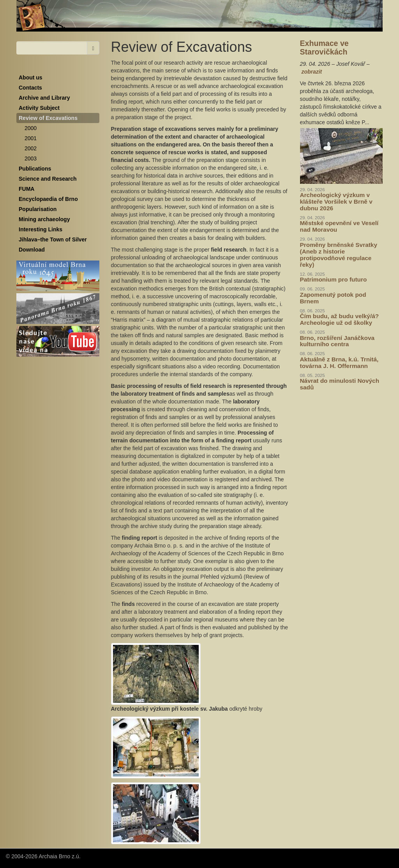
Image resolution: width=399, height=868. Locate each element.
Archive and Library (44, 98)
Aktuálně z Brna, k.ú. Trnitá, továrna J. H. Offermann (339, 363)
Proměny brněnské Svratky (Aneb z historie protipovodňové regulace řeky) (339, 255)
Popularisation (38, 209)
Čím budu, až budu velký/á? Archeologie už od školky (340, 319)
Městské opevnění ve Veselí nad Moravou (339, 226)
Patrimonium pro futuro (334, 279)
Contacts (30, 88)
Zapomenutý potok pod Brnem (333, 298)
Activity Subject (39, 108)
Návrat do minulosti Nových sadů (340, 384)
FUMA (26, 189)
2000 (31, 128)
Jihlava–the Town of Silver (53, 239)
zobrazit (312, 72)
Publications (35, 169)
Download (32, 250)
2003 (31, 158)
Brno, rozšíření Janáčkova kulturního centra (337, 341)
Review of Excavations (48, 118)
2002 (31, 148)
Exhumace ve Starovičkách (324, 48)
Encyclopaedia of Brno (48, 199)
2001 (31, 138)
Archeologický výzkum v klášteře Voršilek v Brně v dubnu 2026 (336, 202)
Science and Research (48, 179)
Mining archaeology (44, 219)
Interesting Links (41, 229)
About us (31, 77)
